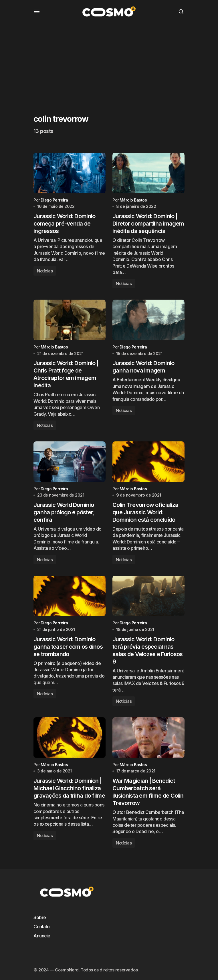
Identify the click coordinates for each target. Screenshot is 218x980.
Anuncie (42, 936)
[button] (37, 11)
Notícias (45, 271)
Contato (42, 927)
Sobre (40, 917)
